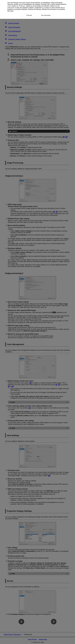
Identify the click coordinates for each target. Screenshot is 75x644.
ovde (9, 6)
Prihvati (22, 6)
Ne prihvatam (46, 15)
